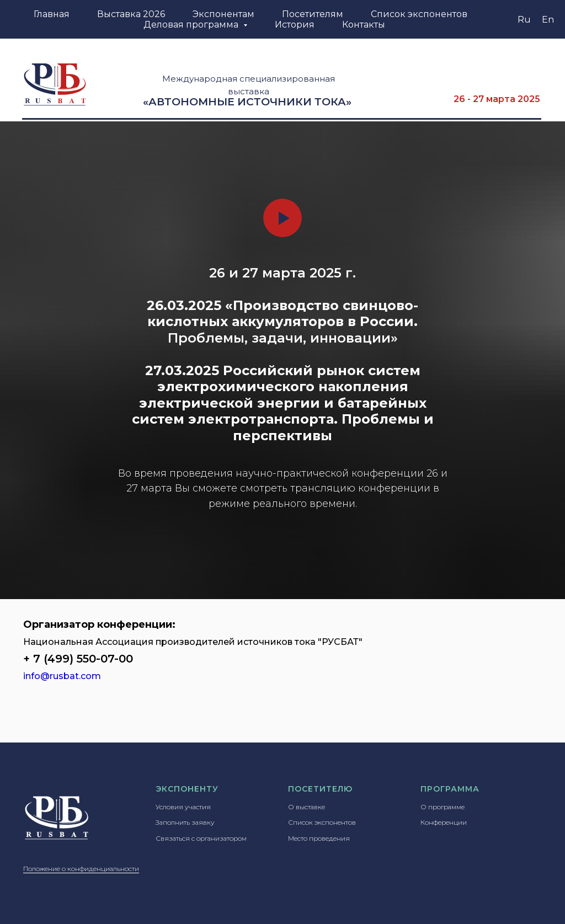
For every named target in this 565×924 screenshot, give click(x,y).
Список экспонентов (419, 14)
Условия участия (183, 807)
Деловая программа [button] (192, 25)
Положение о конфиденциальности (81, 869)
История (295, 25)
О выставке (307, 807)
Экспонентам (223, 14)
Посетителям (313, 14)
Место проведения (319, 838)
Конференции (444, 822)
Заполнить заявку (185, 822)
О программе (443, 807)
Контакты (364, 25)
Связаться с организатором (201, 838)
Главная (52, 14)
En (548, 20)
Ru (524, 20)
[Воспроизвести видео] (282, 218)
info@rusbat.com (62, 676)
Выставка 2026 (131, 14)
